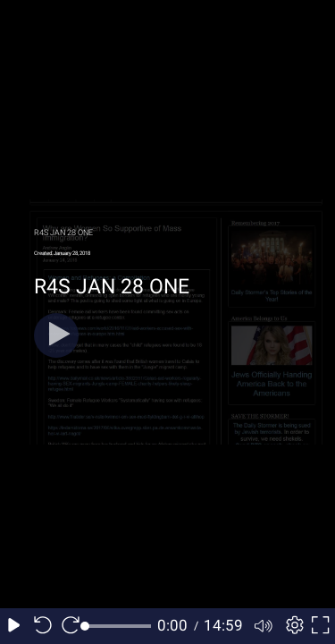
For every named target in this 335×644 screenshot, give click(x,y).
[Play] (56, 335)
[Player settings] (292, 626)
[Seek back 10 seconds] (43, 626)
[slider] (118, 626)
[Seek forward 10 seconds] (71, 626)
